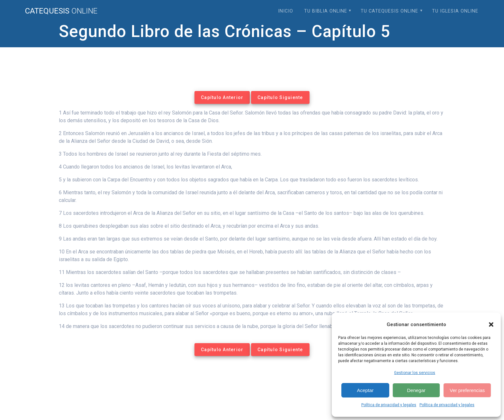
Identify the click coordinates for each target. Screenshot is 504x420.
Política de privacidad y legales (389, 405)
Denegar (416, 390)
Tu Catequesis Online (389, 11)
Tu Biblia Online (326, 11)
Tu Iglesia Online (455, 11)
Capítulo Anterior (222, 97)
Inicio (286, 11)
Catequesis (61, 11)
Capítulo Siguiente (280, 97)
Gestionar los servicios (415, 373)
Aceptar (365, 390)
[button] (491, 324)
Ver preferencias (467, 390)
